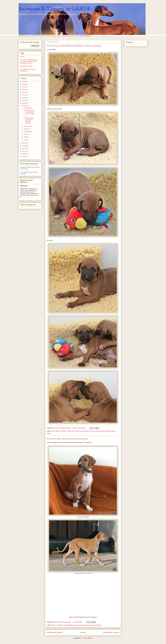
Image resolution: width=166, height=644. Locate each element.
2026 (24, 82)
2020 (24, 98)
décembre (27, 108)
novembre (27, 126)
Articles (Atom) (88, 638)
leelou (103, 431)
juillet (26, 137)
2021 (24, 95)
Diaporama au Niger (26, 66)
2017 (24, 100)
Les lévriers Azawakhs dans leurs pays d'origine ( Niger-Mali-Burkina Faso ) (29, 61)
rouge (49, 433)
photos (108, 431)
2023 (24, 90)
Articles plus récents (55, 632)
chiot (69, 431)
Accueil (83, 632)
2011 (24, 151)
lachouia (97, 431)
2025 (24, 84)
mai (25, 140)
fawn (82, 431)
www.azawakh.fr (85, 36)
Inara (76, 625)
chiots (73, 431)
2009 (24, 156)
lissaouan (81, 625)
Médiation (24, 186)
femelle (87, 431)
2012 (24, 148)
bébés (58, 431)
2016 (24, 103)
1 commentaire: (78, 622)
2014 (24, 143)
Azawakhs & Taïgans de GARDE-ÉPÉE (63, 9)
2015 (54, 431)
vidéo (92, 625)
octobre (27, 129)
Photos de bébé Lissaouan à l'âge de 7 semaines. (67, 439)
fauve (78, 431)
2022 (24, 92)
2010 (24, 154)
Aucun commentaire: (80, 428)
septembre (27, 132)
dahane (71, 625)
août (26, 134)
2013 (24, 146)
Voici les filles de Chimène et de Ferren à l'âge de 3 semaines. (74, 46)
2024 (24, 87)
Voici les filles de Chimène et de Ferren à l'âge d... (29, 113)
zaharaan (98, 625)
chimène (64, 431)
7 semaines (60, 625)
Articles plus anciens (111, 632)
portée (113, 431)
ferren (92, 431)
